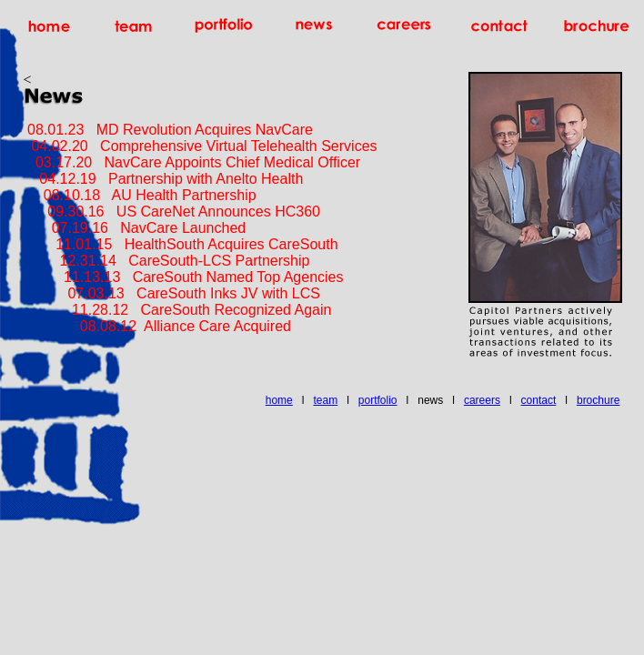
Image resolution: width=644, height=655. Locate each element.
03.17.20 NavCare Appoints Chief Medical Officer (194, 162)
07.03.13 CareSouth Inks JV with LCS (172, 293)
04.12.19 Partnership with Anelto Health (165, 179)
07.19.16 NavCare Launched (136, 228)
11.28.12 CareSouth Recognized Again (178, 310)
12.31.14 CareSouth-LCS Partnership (167, 261)
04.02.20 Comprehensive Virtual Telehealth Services (201, 146)
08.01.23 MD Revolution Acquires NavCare (168, 130)
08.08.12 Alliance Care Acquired (157, 326)
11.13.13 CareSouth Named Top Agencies (184, 277)
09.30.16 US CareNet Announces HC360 (172, 212)
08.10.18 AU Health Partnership (140, 195)
